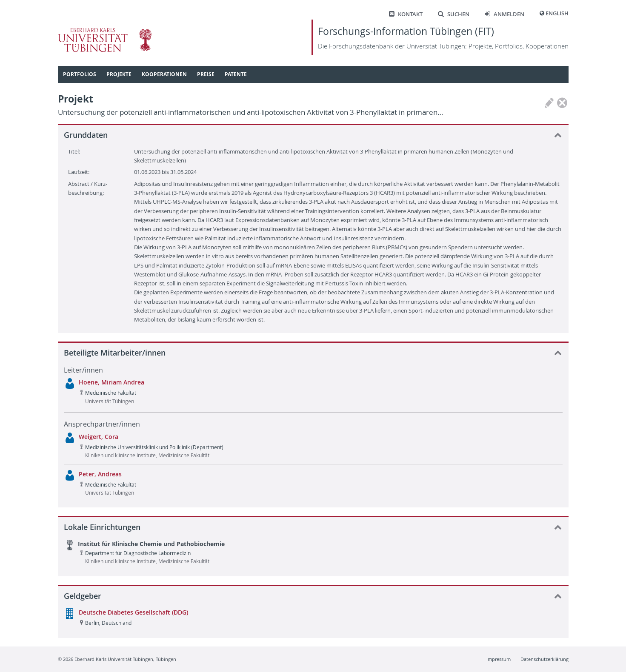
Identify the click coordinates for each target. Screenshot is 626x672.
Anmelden (505, 14)
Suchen (454, 14)
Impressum (499, 659)
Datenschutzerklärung (545, 659)
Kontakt (406, 14)
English (557, 13)
